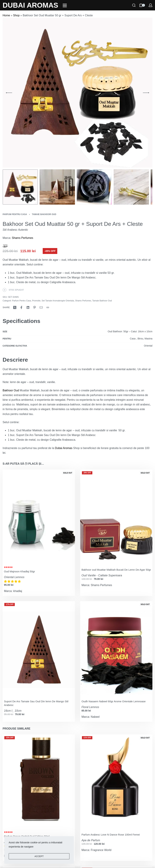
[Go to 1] (20, 187)
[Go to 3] (94, 187)
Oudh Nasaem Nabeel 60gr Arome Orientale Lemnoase (114, 701)
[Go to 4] (131, 187)
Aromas (68, 448)
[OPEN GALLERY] (77, 93)
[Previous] (9, 93)
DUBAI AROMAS (30, 5)
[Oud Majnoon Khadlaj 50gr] (39, 518)
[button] (13, 581)
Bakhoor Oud (11, 390)
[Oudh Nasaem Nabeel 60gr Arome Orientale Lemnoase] (116, 649)
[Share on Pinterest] (35, 307)
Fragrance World (101, 850)
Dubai (59, 448)
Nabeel (95, 717)
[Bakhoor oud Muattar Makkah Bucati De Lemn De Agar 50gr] (116, 518)
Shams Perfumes (22, 238)
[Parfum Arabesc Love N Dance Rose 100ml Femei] (116, 783)
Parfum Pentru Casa (15, 214)
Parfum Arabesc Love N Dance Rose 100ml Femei (111, 835)
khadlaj (18, 591)
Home (6, 15)
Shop (16, 15)
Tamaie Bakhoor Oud (44, 214)
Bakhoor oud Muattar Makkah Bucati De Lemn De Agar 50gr (116, 570)
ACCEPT (39, 856)
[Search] (134, 5)
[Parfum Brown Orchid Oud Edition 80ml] (39, 783)
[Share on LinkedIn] (28, 307)
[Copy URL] (48, 307)
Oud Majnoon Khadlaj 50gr (19, 571)
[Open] (65, 5)
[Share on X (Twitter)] (15, 307)
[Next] (146, 93)
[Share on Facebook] (21, 307)
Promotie (36, 301)
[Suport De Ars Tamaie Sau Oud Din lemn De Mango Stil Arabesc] (39, 649)
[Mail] (41, 307)
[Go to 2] (57, 187)
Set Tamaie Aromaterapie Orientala (58, 301)
